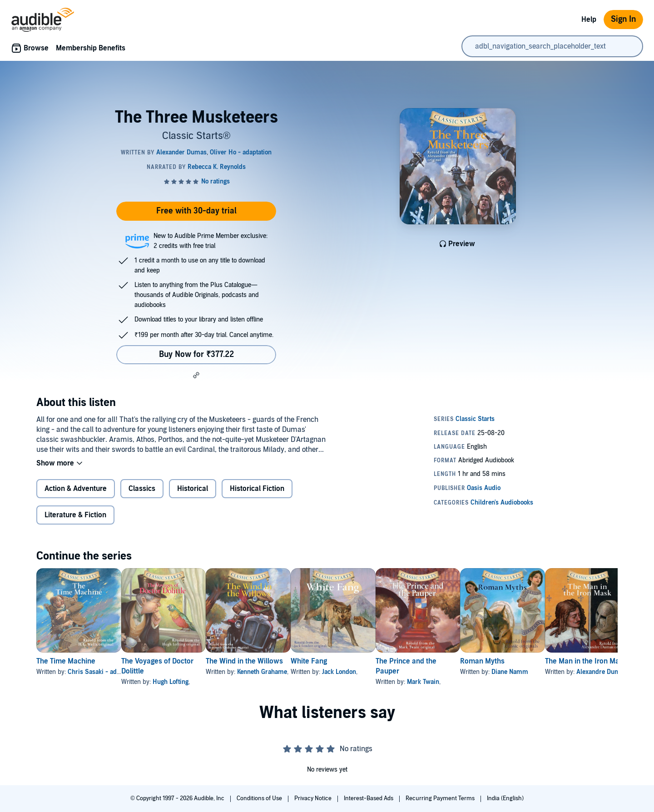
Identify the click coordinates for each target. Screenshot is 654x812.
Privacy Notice (314, 798)
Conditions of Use (260, 798)
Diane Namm (582, 672)
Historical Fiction (257, 489)
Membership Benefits (91, 48)
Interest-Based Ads (369, 798)
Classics (142, 489)
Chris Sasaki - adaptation (103, 672)
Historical (193, 489)
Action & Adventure (76, 489)
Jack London (383, 672)
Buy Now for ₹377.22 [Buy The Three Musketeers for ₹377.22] (196, 354)
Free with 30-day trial (196, 211)
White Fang (352, 661)
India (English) (505, 798)
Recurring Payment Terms (441, 798)
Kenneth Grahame (291, 672)
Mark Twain (481, 682)
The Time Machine (66, 661)
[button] (196, 375)
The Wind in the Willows (273, 661)
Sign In (623, 19)
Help (589, 20)
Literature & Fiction (75, 515)
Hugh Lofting (185, 682)
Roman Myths (555, 661)
